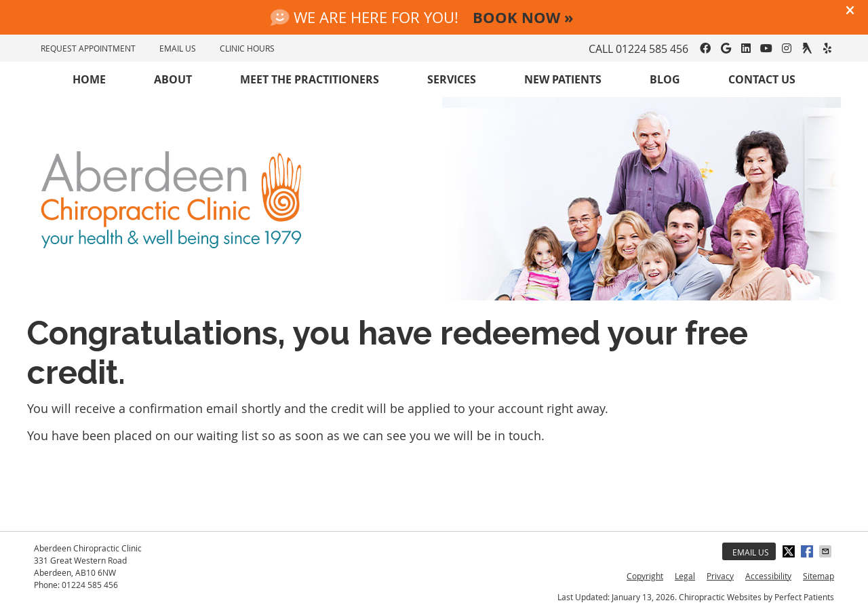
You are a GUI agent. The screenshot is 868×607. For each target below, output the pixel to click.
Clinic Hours (247, 48)
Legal (685, 576)
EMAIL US (178, 48)
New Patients (563, 79)
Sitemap (818, 576)
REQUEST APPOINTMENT (88, 48)
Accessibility (768, 576)
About (173, 79)
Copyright (645, 576)
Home (89, 79)
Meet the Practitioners (310, 79)
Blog (665, 79)
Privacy (720, 576)
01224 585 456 (652, 49)
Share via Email (827, 551)
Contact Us (762, 79)
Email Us (751, 552)
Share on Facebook (808, 551)
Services (452, 79)
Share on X (790, 551)
